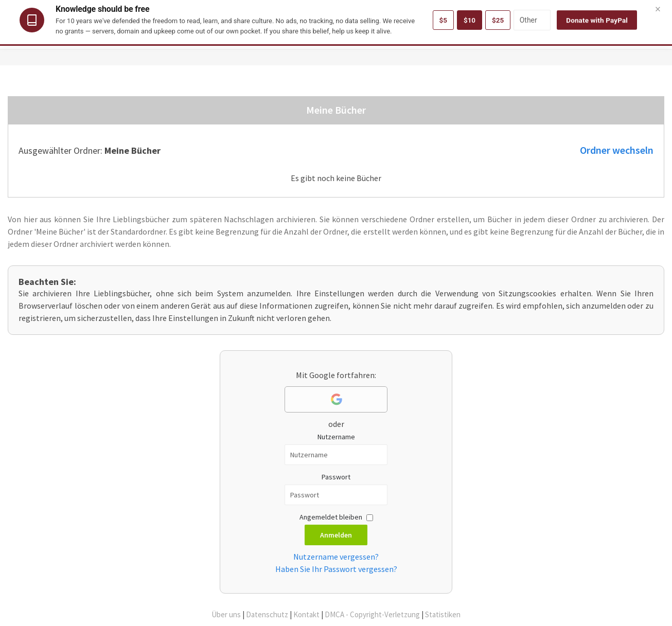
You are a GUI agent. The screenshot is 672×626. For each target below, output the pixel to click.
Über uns (226, 614)
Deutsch (643, 9)
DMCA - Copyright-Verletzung (372, 614)
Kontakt (306, 614)
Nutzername (336, 437)
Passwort (336, 477)
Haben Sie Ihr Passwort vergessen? (336, 569)
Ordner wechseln (617, 150)
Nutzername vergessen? (336, 557)
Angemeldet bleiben (331, 517)
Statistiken (443, 614)
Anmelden (336, 535)
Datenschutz (267, 614)
